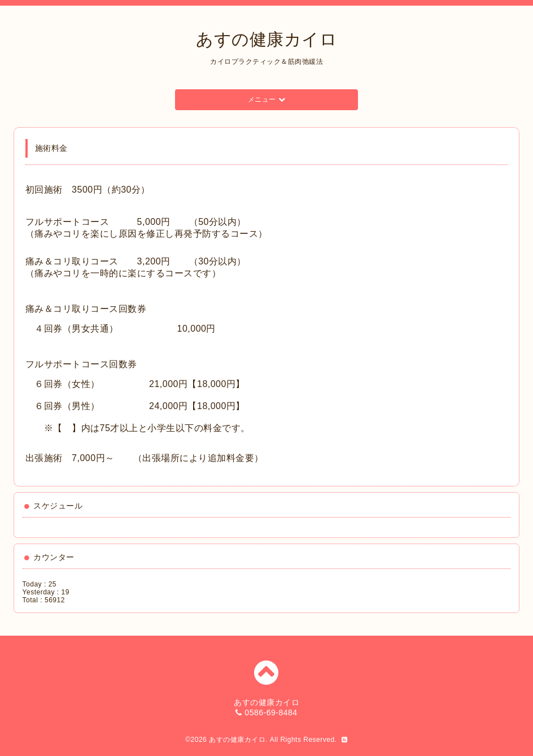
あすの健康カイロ (266, 39)
